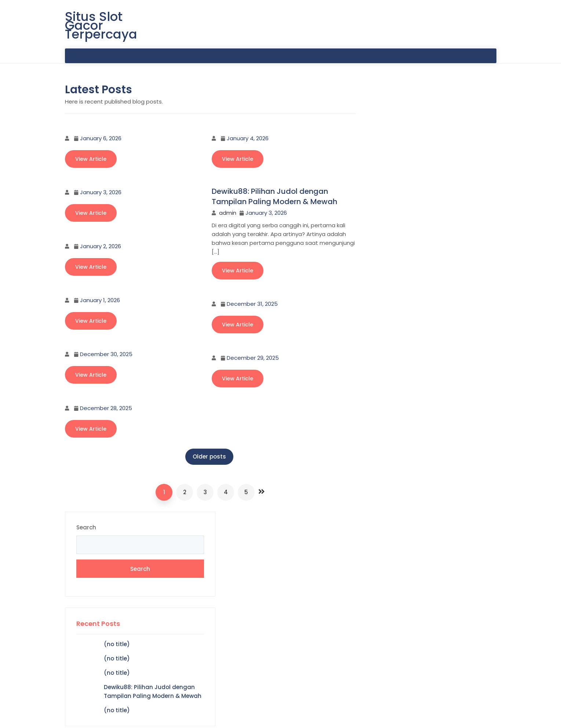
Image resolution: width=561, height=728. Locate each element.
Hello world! (468, 353)
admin (228, 213)
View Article (91, 159)
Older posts (206, 457)
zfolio (448, 716)
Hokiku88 (383, 404)
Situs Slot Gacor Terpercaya (101, 26)
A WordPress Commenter (406, 353)
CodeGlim (481, 716)
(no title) (410, 214)
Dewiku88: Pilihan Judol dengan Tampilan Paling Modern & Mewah (274, 197)
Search (380, 98)
